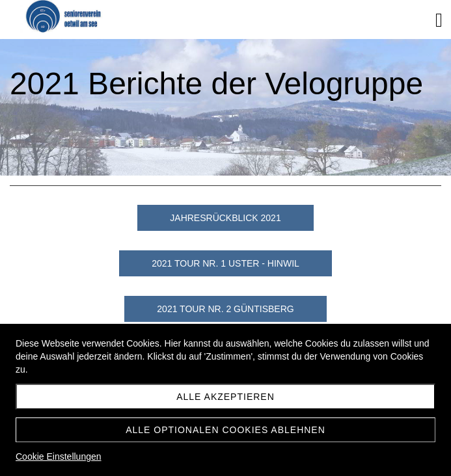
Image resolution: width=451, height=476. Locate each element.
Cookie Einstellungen (59, 456)
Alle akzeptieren (225, 397)
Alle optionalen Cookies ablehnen (225, 430)
